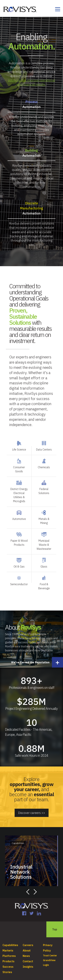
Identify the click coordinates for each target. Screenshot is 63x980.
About (27, 947)
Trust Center (50, 952)
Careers (28, 941)
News (26, 952)
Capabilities (10, 941)
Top (55, 926)
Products (8, 958)
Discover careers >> (32, 811)
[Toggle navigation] (58, 10)
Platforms (9, 952)
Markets (8, 947)
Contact (28, 958)
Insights (28, 963)
